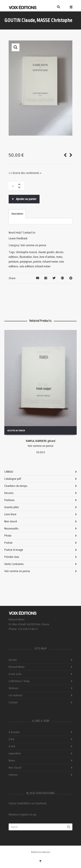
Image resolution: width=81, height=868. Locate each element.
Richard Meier (17, 667)
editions (13, 257)
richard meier (50, 262)
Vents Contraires (14, 564)
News (12, 760)
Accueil (13, 660)
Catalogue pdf (13, 479)
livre (36, 257)
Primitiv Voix (12, 557)
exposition (15, 753)
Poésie (8, 543)
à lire (12, 739)
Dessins (9, 493)
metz (59, 257)
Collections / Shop (19, 681)
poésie (37, 262)
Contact (13, 702)
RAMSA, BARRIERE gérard (41, 441)
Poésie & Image (14, 550)
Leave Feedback (18, 238)
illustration (26, 257)
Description (17, 214)
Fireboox (9, 500)
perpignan (26, 262)
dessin (59, 252)
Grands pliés (12, 507)
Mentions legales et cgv (23, 815)
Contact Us (29, 233)
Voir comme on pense (33, 245)
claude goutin (46, 252)
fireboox (13, 688)
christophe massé (26, 252)
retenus (13, 775)
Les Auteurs (16, 695)
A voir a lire (15, 674)
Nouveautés (11, 528)
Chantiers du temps (16, 486)
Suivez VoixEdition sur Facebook (28, 803)
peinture (14, 262)
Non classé (11, 521)
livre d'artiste (47, 257)
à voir (12, 746)
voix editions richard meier (35, 266)
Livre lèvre (10, 514)
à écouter (14, 732)
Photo (8, 536)
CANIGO (9, 472)
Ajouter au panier (26, 199)
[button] (16, 47)
